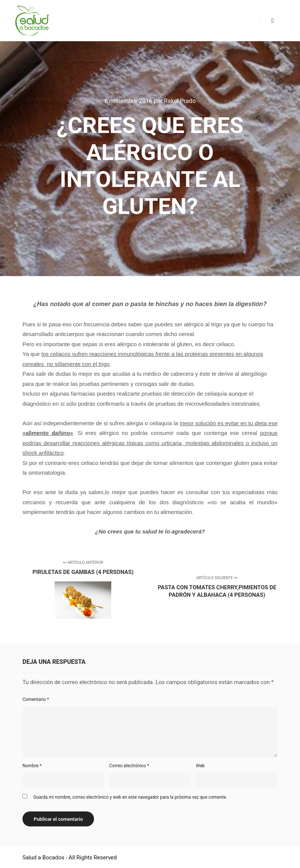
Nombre (32, 766)
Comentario (36, 699)
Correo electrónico (129, 766)
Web (200, 766)
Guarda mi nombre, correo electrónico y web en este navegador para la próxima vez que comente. (130, 797)
